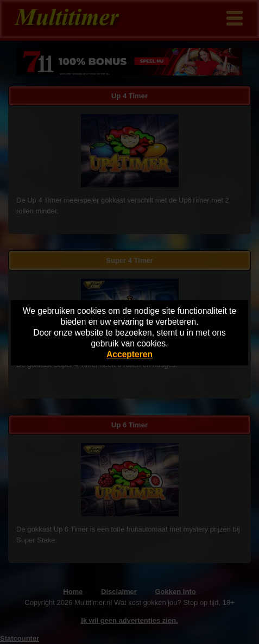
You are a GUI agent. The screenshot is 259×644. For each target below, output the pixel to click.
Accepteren (129, 354)
